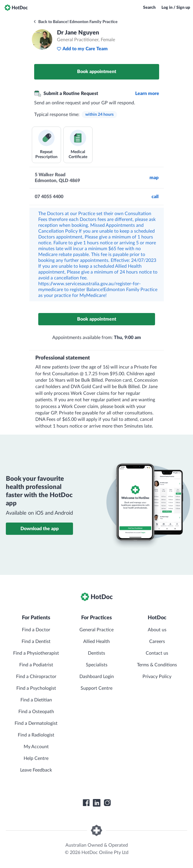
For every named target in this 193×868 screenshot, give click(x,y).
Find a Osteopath (36, 712)
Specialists (97, 665)
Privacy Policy (157, 677)
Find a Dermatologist (36, 723)
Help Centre (36, 758)
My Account (36, 747)
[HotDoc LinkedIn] (97, 803)
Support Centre (97, 688)
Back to (75, 22)
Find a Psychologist (36, 688)
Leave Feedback (36, 770)
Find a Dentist (36, 642)
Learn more (147, 94)
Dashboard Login (97, 677)
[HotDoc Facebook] (86, 803)
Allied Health (97, 642)
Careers (157, 642)
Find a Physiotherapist (36, 653)
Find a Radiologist (36, 735)
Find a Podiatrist (36, 665)
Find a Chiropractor (36, 677)
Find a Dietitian (36, 700)
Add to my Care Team (82, 49)
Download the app (40, 529)
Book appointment (97, 72)
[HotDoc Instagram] (107, 803)
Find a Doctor (36, 630)
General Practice (97, 630)
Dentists (97, 653)
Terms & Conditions (157, 665)
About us (157, 630)
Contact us (157, 653)
